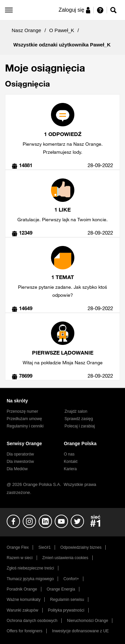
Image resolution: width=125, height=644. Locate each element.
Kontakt (70, 462)
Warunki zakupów (22, 610)
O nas (69, 454)
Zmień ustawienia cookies (65, 558)
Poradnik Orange (22, 589)
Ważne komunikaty (23, 600)
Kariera (70, 469)
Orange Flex (18, 547)
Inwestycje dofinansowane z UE (80, 631)
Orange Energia (61, 589)
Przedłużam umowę (24, 419)
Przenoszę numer (22, 411)
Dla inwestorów (20, 462)
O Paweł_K (62, 30)
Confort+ (71, 579)
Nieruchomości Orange (87, 621)
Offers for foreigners (24, 631)
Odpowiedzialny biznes (81, 547)
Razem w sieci (20, 558)
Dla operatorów (20, 454)
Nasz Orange (26, 30)
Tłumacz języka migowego (30, 579)
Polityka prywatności (66, 610)
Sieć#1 (44, 547)
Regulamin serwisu (67, 600)
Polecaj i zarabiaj (80, 426)
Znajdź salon (76, 411)
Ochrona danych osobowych (32, 621)
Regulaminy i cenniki (25, 426)
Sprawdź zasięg (79, 419)
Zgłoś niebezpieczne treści (30, 568)
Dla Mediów (17, 469)
